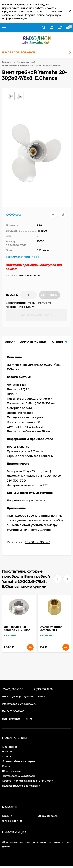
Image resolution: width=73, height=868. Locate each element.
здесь (24, 19)
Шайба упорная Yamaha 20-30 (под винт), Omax (17, 630)
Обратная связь (11, 771)
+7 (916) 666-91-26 (42, 689)
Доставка (8, 752)
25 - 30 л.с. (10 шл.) (38, 542)
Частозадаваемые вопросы (18, 776)
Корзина (7, 816)
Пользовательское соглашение (21, 786)
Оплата (6, 756)
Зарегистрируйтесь (20, 303)
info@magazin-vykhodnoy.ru (19, 704)
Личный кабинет (12, 821)
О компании (9, 747)
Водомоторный (26, 62)
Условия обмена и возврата (19, 761)
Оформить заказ (48, 816)
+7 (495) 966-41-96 (12, 689)
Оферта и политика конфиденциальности (27, 781)
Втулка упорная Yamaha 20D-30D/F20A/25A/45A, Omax (53, 632)
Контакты (8, 766)
